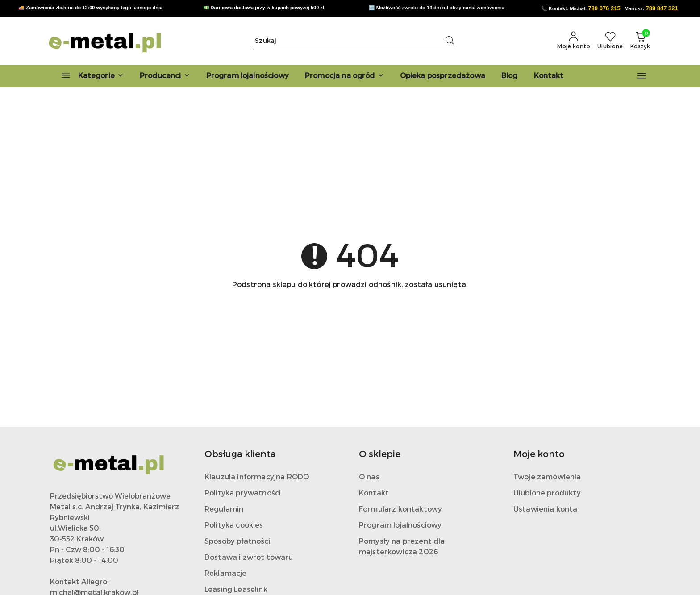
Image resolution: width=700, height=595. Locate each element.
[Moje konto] (574, 41)
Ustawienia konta (546, 509)
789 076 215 (604, 8)
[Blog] (510, 76)
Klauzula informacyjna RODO (257, 476)
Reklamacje (226, 573)
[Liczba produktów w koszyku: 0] (640, 41)
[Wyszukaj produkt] (354, 41)
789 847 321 (662, 8)
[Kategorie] (89, 76)
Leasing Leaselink (236, 589)
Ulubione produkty (547, 493)
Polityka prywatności (243, 493)
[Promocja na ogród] (344, 76)
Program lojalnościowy (400, 525)
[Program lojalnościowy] (248, 76)
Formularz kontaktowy (400, 509)
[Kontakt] (549, 76)
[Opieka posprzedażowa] (443, 76)
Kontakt (374, 493)
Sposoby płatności (237, 541)
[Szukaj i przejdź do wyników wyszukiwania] (450, 41)
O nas (369, 476)
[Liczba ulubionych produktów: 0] (610, 41)
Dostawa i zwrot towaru (249, 557)
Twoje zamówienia (547, 476)
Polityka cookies (234, 525)
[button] (165, 76)
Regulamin (224, 509)
